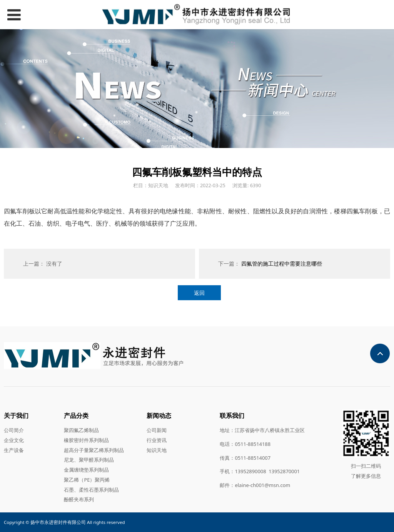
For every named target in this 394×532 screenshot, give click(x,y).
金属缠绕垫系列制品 (86, 470)
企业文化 (14, 440)
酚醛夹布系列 (79, 499)
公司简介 (14, 430)
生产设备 (14, 450)
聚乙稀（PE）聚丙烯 (87, 480)
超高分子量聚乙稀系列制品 (94, 450)
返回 (199, 293)
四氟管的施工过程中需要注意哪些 (282, 264)
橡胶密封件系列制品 (86, 440)
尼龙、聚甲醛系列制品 (89, 460)
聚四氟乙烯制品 (81, 430)
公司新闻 (157, 430)
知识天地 (157, 450)
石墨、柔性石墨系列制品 (91, 490)
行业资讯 (157, 440)
